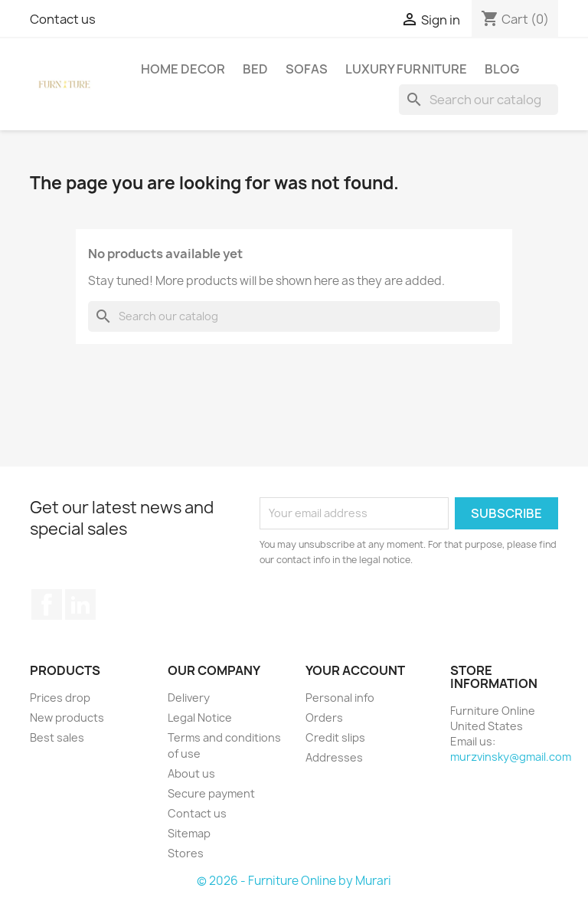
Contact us (63, 19)
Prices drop (60, 698)
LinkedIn (80, 604)
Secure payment (211, 793)
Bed (255, 69)
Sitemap (189, 833)
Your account (355, 670)
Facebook (47, 604)
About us (191, 773)
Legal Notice (200, 718)
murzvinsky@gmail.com (511, 757)
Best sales (57, 737)
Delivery (189, 698)
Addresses (334, 757)
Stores (186, 853)
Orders (324, 718)
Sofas (307, 69)
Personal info (340, 698)
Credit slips (335, 737)
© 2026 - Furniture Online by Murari (294, 881)
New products (67, 718)
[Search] (479, 100)
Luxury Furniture (406, 69)
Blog (502, 69)
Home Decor (183, 69)
